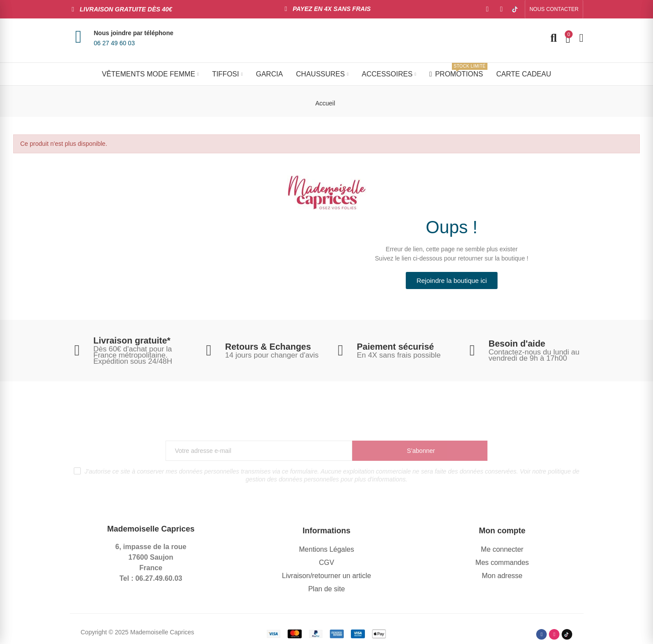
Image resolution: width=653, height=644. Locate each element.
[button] (554, 9)
